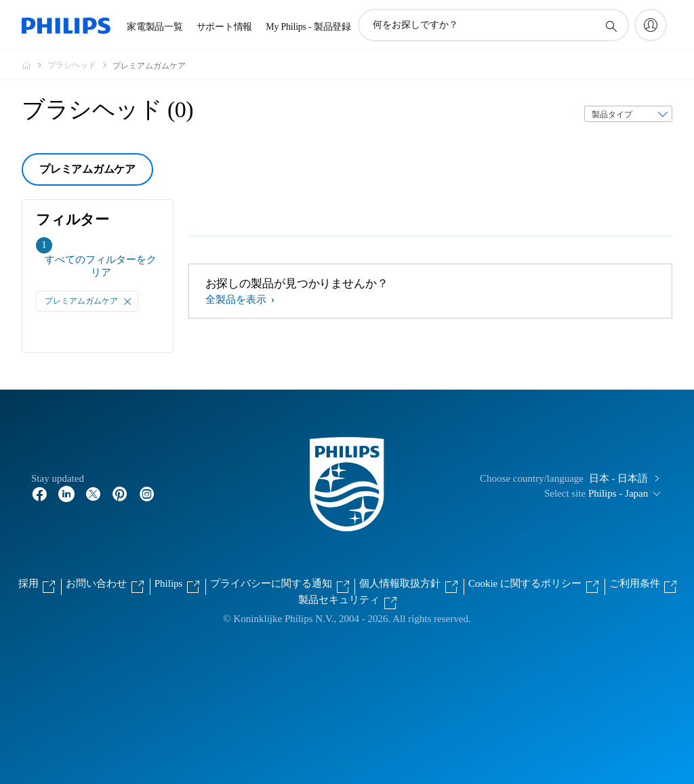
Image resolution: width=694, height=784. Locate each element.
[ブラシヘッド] (80, 65)
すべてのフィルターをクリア (101, 266)
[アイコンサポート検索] (611, 26)
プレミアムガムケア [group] (87, 169)
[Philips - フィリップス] (35, 65)
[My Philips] (651, 25)
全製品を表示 (237, 300)
